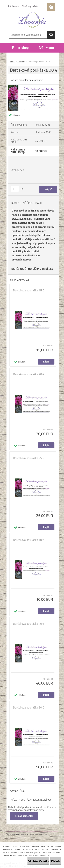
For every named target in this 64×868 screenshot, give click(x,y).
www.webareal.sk (38, 834)
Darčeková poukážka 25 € (29, 458)
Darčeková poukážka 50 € (29, 707)
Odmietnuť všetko (38, 861)
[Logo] (32, 20)
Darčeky (21, 62)
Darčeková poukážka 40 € (29, 624)
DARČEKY (48, 269)
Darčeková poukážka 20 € (29, 374)
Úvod (13, 62)
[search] (51, 35)
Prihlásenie (14, 6)
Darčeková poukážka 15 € (29, 290)
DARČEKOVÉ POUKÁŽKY (26, 269)
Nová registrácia (30, 6)
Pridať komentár (24, 816)
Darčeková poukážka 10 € (29, 540)
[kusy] (15, 189)
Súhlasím (56, 861)
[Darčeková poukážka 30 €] (34, 86)
